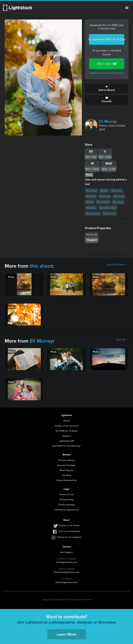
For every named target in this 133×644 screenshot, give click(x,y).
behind (105, 196)
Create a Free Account (67, 426)
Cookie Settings (66, 505)
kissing (92, 191)
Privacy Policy (67, 499)
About (67, 421)
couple (118, 202)
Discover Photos (67, 460)
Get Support (66, 552)
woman (117, 191)
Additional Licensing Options (107, 73)
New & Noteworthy (67, 480)
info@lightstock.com (67, 562)
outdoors (103, 202)
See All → (122, 340)
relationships (108, 208)
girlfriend (109, 213)
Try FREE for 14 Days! (66, 431)
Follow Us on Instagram (69, 537)
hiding (91, 196)
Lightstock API (67, 441)
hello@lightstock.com (67, 582)
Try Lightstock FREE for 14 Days (107, 39)
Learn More (67, 634)
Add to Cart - (107, 64)
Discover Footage (66, 465)
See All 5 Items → (118, 265)
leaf (90, 202)
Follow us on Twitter (69, 525)
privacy (119, 196)
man (104, 191)
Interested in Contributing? (66, 446)
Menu (127, 8)
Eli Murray (108, 121)
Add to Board (107, 89)
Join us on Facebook (69, 531)
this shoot (41, 266)
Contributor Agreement (66, 510)
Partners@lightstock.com (67, 572)
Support (67, 436)
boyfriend (93, 213)
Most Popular (67, 470)
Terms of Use (66, 494)
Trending (66, 475)
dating (91, 208)
